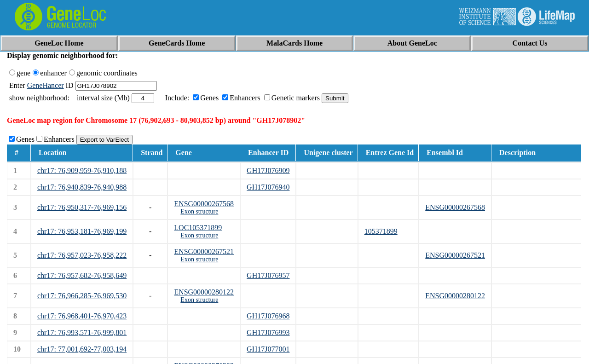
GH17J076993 (268, 332)
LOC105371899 (198, 228)
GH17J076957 (268, 275)
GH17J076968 (268, 316)
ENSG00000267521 (204, 251)
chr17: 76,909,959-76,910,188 (82, 170)
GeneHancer (46, 85)
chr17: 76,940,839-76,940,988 (82, 187)
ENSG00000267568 (204, 204)
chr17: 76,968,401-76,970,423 (82, 316)
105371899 (381, 231)
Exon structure (199, 211)
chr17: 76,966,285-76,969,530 (82, 296)
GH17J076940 (268, 187)
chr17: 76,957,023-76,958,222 (82, 255)
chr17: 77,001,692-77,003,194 (82, 349)
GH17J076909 (268, 170)
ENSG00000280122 (204, 292)
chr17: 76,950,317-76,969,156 (82, 207)
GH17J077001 (268, 349)
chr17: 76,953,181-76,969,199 (82, 231)
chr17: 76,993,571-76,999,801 (82, 332)
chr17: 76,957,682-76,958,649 (82, 275)
